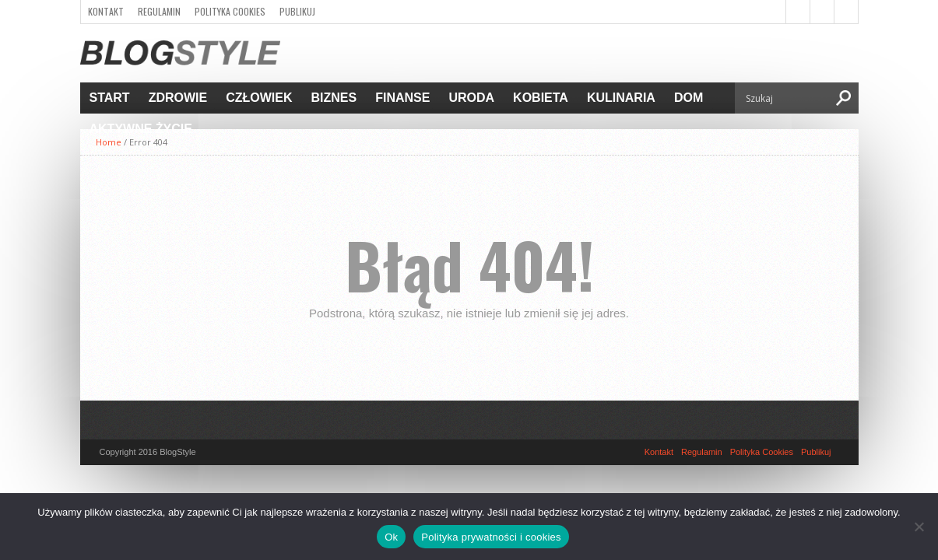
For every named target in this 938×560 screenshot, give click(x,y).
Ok (391, 537)
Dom (689, 98)
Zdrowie (178, 98)
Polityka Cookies (230, 11)
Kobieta (541, 98)
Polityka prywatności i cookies (491, 537)
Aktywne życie (141, 129)
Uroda (471, 98)
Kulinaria (621, 98)
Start (110, 98)
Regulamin (159, 11)
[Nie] (919, 527)
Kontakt (106, 11)
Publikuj (297, 11)
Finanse (402, 98)
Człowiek (259, 98)
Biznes (334, 98)
